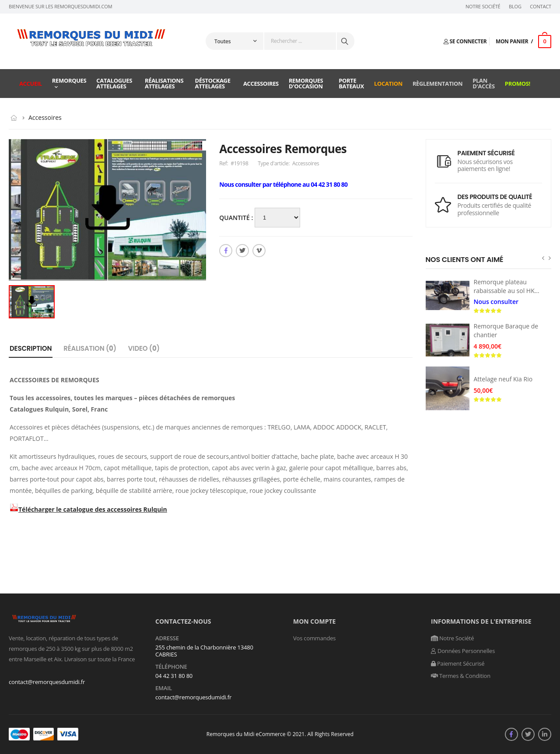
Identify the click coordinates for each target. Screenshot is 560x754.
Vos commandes (314, 638)
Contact (541, 7)
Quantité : (237, 218)
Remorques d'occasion (306, 83)
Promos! (518, 84)
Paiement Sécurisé (458, 663)
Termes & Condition (461, 676)
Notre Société (483, 7)
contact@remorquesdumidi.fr (47, 682)
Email (164, 688)
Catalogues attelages (114, 83)
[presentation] (543, 258)
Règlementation (437, 84)
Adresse (167, 639)
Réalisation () (90, 348)
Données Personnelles (463, 651)
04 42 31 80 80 (174, 676)
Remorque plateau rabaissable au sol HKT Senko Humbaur (506, 290)
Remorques (69, 80)
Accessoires (261, 84)
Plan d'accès (484, 83)
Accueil (31, 84)
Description (31, 348)
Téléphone (171, 667)
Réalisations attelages (164, 83)
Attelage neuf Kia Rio (503, 379)
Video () (144, 348)
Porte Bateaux (351, 83)
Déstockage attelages (213, 83)
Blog (515, 7)
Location (388, 84)
